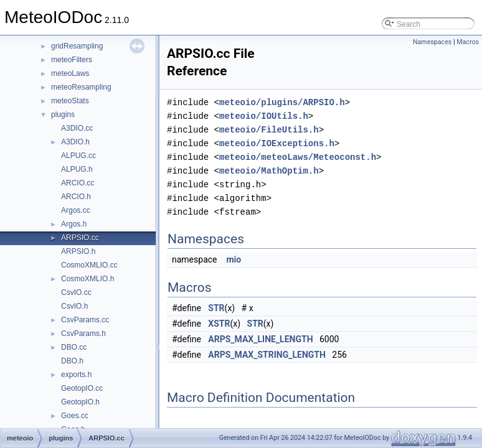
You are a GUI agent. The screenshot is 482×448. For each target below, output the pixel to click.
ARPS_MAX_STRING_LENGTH (267, 355)
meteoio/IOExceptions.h (277, 143)
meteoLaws (70, 73)
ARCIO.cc (78, 183)
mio (234, 259)
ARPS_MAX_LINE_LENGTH (260, 339)
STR (216, 308)
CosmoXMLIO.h (87, 279)
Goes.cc (75, 416)
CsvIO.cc (76, 292)
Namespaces (432, 42)
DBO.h (72, 361)
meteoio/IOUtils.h (264, 116)
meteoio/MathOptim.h (269, 171)
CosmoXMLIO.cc (89, 265)
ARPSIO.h (78, 251)
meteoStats (70, 101)
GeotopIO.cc (82, 388)
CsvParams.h (83, 334)
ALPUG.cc (78, 156)
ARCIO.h (76, 197)
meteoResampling (81, 87)
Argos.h (74, 224)
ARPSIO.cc (80, 238)
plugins (63, 114)
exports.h (76, 375)
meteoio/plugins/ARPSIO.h (282, 102)
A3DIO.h (75, 142)
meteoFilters (72, 60)
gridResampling (77, 46)
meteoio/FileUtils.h (269, 130)
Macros (468, 42)
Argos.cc (76, 210)
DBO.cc (74, 347)
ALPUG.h (77, 169)
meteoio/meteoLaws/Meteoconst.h (298, 157)
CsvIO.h (74, 306)
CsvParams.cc (85, 320)
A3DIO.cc (77, 128)
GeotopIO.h (80, 402)
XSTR (219, 324)
